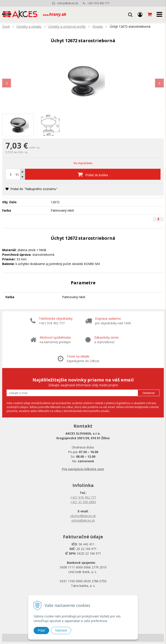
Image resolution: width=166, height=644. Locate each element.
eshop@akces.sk (68, 3)
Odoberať (149, 393)
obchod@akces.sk (83, 516)
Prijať (41, 630)
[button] (130, 14)
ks (17, 174)
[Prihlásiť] (140, 14)
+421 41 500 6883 (83, 502)
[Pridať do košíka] (93, 174)
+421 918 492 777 (98, 3)
